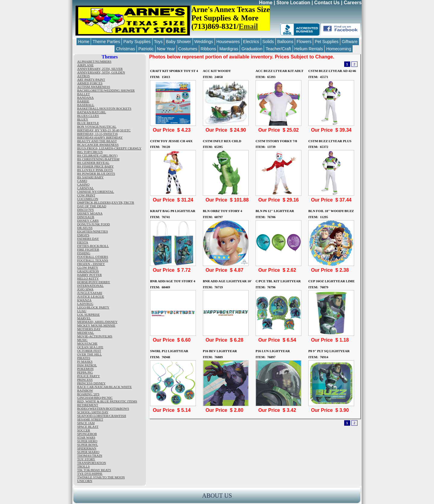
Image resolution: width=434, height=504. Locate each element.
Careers (353, 3)
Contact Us (327, 3)
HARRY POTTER (90, 275)
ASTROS (83, 76)
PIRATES (84, 358)
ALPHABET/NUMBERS (94, 61)
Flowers (304, 42)
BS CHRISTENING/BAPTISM (98, 159)
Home (266, 3)
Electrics (251, 42)
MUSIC (82, 340)
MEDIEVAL (86, 333)
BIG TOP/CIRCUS (90, 152)
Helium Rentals (309, 49)
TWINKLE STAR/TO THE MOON (101, 477)
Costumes (188, 49)
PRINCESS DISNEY (91, 383)
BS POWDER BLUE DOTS (96, 174)
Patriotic (146, 49)
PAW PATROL (87, 365)
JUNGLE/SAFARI (90, 293)
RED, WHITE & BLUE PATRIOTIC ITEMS (107, 401)
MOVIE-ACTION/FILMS (95, 336)
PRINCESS (85, 380)
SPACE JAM (86, 423)
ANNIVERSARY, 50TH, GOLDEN (101, 72)
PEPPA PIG (85, 372)
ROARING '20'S (88, 394)
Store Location (293, 3)
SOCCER (84, 430)
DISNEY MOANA (90, 213)
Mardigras (229, 49)
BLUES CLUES (88, 116)
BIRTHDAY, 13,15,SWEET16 (97, 134)
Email (248, 26)
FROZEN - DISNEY (91, 264)
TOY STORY (86, 459)
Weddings (204, 42)
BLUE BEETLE (88, 123)
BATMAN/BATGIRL (92, 112)
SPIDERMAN (87, 448)
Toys (158, 42)
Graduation (252, 49)
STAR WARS (86, 437)
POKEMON (85, 369)
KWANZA (84, 300)
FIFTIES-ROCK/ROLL (93, 246)
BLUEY (83, 119)
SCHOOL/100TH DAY (93, 412)
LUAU (82, 311)
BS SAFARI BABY (90, 177)
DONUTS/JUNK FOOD (93, 224)
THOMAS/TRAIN (90, 455)
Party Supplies (137, 42)
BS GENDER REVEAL (93, 163)
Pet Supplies (327, 42)
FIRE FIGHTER (88, 249)
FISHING (84, 253)
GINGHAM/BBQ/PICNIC (95, 398)
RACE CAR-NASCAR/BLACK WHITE (104, 387)
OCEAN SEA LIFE (90, 347)
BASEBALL (86, 105)
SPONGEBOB (87, 434)
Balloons (285, 42)
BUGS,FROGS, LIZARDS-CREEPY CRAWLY (109, 148)
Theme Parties (106, 42)
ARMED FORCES (90, 83)
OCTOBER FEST (89, 351)
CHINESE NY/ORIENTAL (96, 192)
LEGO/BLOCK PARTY (93, 307)
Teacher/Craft (278, 49)
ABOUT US (217, 496)
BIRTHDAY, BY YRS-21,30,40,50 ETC (104, 130)
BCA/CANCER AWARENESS (98, 145)
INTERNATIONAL (90, 286)
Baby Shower (178, 42)
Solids (268, 42)
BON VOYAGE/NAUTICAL (97, 127)
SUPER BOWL (88, 445)
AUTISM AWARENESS (94, 87)
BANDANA (85, 98)
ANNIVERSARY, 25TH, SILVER (100, 69)
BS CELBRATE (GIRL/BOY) (97, 155)
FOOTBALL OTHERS (93, 257)
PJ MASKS (85, 362)
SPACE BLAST (88, 427)
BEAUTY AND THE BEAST (97, 141)
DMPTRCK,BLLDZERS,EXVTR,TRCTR (106, 202)
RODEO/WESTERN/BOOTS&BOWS (103, 409)
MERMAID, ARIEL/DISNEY (97, 322)
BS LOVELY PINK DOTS (95, 170)
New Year (166, 49)
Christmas (126, 49)
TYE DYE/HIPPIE (90, 474)
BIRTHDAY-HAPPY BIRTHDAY (100, 137)
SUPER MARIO (88, 452)
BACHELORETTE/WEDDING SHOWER (106, 90)
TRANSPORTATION (92, 463)
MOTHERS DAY (89, 329)
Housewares (228, 42)
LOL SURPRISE (88, 315)
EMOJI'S (83, 235)
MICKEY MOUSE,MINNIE (96, 325)
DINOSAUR (86, 217)
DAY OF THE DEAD (92, 206)
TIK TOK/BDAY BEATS (94, 470)
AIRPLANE (85, 65)
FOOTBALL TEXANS (93, 260)
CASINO (83, 184)
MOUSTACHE (87, 343)
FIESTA (83, 242)
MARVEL (84, 318)
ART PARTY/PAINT (91, 80)
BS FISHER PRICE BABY (95, 166)
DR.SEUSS (85, 228)
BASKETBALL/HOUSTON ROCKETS (104, 108)
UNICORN (85, 481)
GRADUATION (88, 271)
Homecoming (338, 49)
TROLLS (83, 466)
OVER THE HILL (90, 354)
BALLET (83, 94)
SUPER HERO (87, 441)
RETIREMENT (88, 405)
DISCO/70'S (85, 210)
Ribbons (208, 49)
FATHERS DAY (88, 239)
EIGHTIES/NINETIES (93, 231)
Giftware (350, 42)
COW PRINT (86, 195)
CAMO (82, 181)
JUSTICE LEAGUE (91, 296)
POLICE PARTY (89, 376)
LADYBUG (85, 304)
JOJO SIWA (85, 289)
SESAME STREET (90, 419)
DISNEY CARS (88, 221)
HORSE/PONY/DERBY (94, 282)
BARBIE (83, 101)
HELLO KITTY (88, 278)
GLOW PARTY (88, 268)
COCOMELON (88, 199)
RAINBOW (85, 390)
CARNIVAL (85, 188)
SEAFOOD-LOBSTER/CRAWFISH (102, 416)
